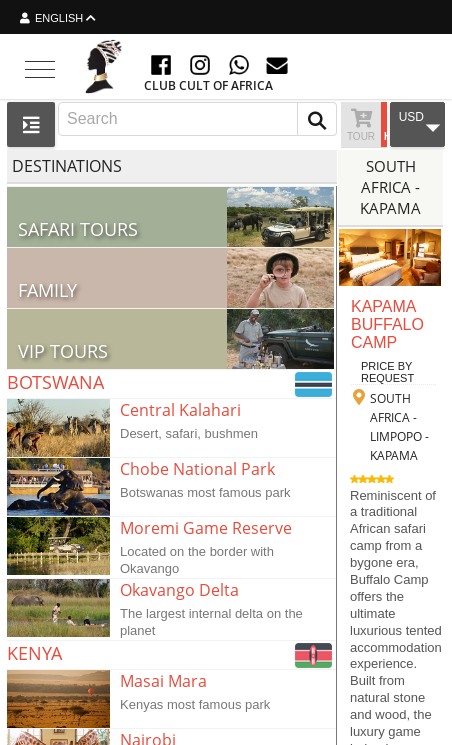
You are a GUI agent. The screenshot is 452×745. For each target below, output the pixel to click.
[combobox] (197, 119)
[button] (317, 119)
